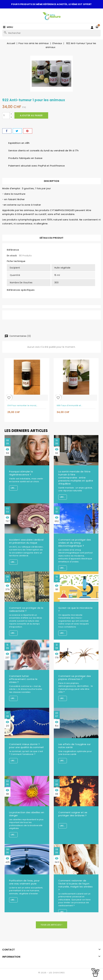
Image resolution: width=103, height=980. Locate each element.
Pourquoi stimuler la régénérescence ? (21, 473)
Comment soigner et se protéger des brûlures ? (73, 814)
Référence (13, 250)
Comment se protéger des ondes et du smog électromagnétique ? (75, 543)
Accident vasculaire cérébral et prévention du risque (26, 541)
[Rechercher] (51, 33)
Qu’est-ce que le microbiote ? (76, 609)
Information (11, 957)
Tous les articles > (52, 925)
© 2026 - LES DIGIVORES (52, 973)
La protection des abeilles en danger (27, 814)
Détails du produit (52, 238)
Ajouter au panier (31, 115)
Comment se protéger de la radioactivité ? (26, 609)
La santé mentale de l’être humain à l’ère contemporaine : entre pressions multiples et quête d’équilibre (76, 478)
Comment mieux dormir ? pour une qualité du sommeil (26, 746)
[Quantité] (6, 116)
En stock (12, 256)
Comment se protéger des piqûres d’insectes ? (75, 678)
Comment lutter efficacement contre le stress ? (23, 679)
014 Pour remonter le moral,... (23, 405)
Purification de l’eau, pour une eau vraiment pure (24, 882)
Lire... (13, 488)
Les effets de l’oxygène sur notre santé (75, 746)
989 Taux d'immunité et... (70, 405)
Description (52, 181)
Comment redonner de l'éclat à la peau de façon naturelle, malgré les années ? (75, 885)
